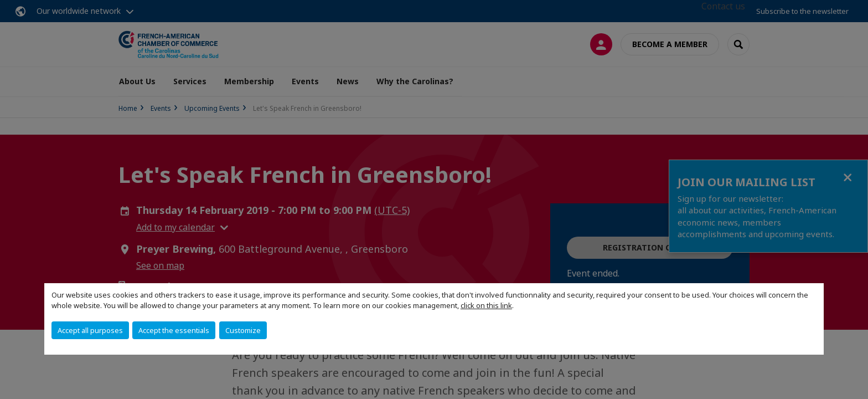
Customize (243, 330)
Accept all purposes (90, 330)
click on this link (486, 305)
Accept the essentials (174, 330)
